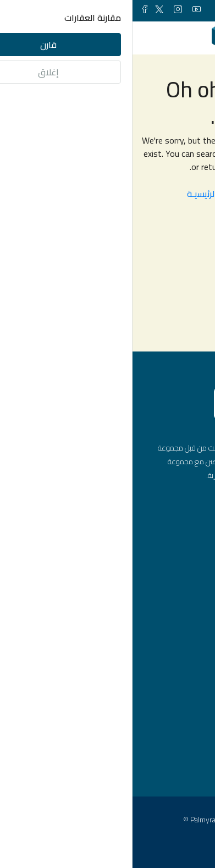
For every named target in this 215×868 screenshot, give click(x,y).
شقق (173, 619)
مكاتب (171, 638)
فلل (176, 656)
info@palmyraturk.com (142, 554)
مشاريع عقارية (158, 694)
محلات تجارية (161, 675)
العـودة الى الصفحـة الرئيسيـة (108, 194)
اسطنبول (168, 756)
